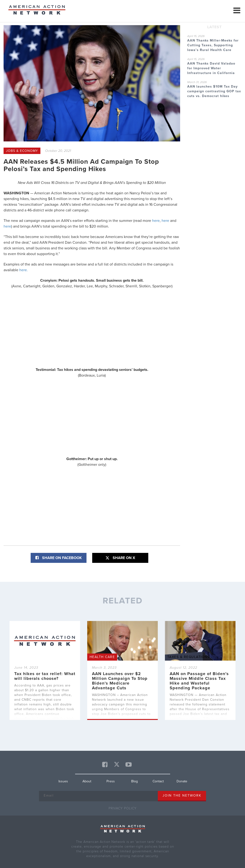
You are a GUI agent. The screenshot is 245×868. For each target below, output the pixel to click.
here (156, 221)
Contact (158, 781)
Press (111, 781)
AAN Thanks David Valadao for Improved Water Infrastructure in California (211, 68)
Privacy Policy (123, 808)
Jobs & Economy (22, 151)
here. (24, 270)
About (87, 781)
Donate (182, 781)
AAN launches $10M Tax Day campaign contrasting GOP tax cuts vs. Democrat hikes (214, 91)
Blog (135, 781)
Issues (63, 781)
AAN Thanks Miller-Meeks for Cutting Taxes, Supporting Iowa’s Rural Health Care (213, 45)
